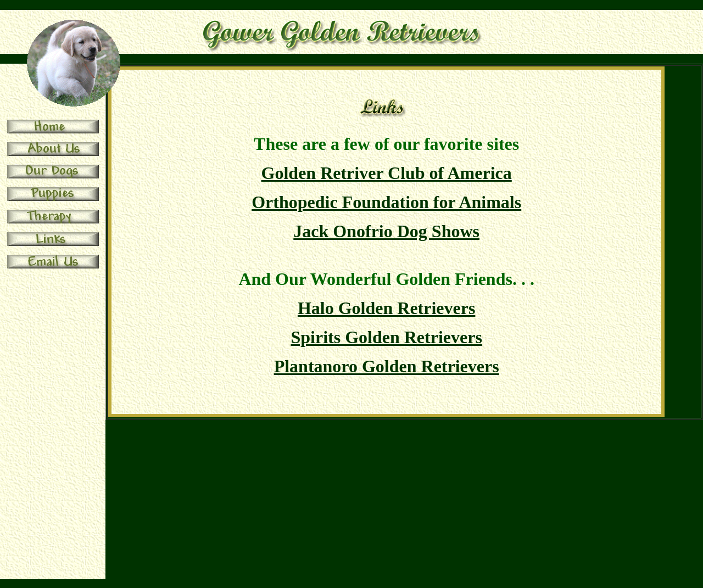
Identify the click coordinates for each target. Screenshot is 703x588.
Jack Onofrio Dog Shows (386, 231)
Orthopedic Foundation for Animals (386, 202)
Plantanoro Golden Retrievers (387, 366)
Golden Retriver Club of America (387, 173)
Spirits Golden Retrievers (386, 337)
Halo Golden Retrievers (386, 308)
